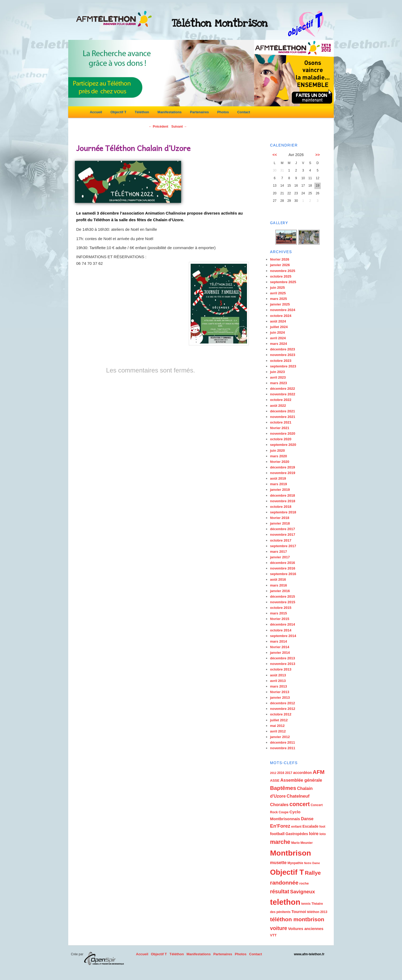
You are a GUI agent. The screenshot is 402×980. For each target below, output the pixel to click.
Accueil (96, 112)
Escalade (310, 826)
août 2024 (278, 321)
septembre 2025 (283, 282)
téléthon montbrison (297, 919)
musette (278, 862)
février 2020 (280, 462)
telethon (285, 902)
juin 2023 (277, 372)
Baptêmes (283, 788)
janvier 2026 (280, 265)
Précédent (158, 127)
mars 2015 (279, 613)
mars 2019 (279, 484)
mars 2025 (279, 299)
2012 (273, 773)
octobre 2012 (281, 714)
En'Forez (280, 826)
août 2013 (278, 675)
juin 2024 (277, 332)
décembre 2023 (283, 349)
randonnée (284, 883)
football (277, 834)
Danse (307, 819)
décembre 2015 (283, 596)
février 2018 (280, 518)
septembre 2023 (283, 366)
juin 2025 (277, 288)
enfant (296, 826)
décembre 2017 (283, 529)
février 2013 (280, 692)
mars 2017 (279, 552)
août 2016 (278, 579)
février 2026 (280, 259)
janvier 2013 (280, 698)
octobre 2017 (281, 540)
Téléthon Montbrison (220, 23)
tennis (306, 904)
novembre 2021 (283, 417)
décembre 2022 (283, 389)
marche (280, 842)
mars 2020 (279, 456)
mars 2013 (279, 686)
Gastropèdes (297, 834)
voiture (279, 928)
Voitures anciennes (306, 929)
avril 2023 (278, 377)
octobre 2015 (281, 608)
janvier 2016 (280, 591)
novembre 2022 (283, 394)
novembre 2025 (283, 271)
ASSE (275, 780)
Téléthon (142, 112)
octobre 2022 (281, 400)
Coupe (284, 812)
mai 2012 (277, 726)
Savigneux (302, 892)
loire (314, 834)
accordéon (302, 773)
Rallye (313, 873)
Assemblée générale (301, 780)
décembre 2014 (283, 624)
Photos (223, 112)
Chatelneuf (298, 796)
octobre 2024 (281, 316)
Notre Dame (312, 863)
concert (300, 804)
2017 (289, 773)
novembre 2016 (283, 568)
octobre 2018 (281, 507)
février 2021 (280, 428)
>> (318, 155)
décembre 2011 (283, 742)
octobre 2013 (281, 669)
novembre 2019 (283, 473)
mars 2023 (279, 383)
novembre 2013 (283, 664)
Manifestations (170, 112)
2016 (281, 773)
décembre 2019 (283, 467)
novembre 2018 (283, 501)
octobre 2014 (281, 630)
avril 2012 (278, 731)
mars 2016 (279, 585)
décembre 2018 (283, 495)
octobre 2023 (281, 361)
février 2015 (280, 619)
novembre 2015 (283, 602)
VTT (273, 935)
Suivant (179, 127)
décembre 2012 (283, 703)
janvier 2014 (280, 653)
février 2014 (280, 647)
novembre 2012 (283, 709)
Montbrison (290, 853)
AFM (319, 772)
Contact (243, 112)
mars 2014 (279, 641)
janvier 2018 (280, 523)
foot (322, 827)
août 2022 (278, 406)
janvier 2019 (280, 490)
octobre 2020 (281, 439)
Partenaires (200, 112)
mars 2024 (279, 344)
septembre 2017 (283, 546)
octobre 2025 (281, 276)
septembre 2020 (283, 445)
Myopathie (295, 863)
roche (304, 883)
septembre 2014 (283, 636)
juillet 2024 (279, 327)
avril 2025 (278, 293)
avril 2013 (278, 681)
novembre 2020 (283, 434)
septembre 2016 (283, 574)
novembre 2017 (283, 535)
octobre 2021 (281, 422)
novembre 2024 (283, 310)
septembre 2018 (283, 512)
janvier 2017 (280, 557)
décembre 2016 (283, 563)
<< (275, 155)
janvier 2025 (280, 304)
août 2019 (278, 478)
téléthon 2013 (317, 912)
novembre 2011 (283, 748)
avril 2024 (278, 338)
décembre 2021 (283, 411)
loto (323, 834)
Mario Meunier (302, 843)
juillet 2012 (279, 720)
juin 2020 (277, 451)
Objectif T (118, 112)
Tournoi (299, 912)
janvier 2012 (280, 737)
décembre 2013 (283, 658)
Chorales (279, 805)
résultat (280, 891)
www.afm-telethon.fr (309, 954)
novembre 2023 (283, 355)
